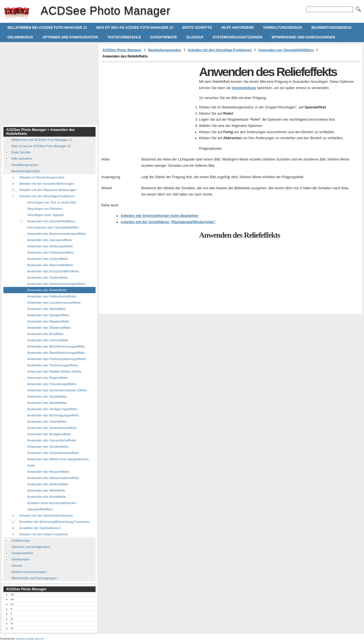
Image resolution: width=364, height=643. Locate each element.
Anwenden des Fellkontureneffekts (52, 296)
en (12, 599)
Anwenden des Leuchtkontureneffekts (54, 303)
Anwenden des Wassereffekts (48, 472)
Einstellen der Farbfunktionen (40, 528)
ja (12, 619)
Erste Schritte (197, 28)
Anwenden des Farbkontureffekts (51, 252)
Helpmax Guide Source (29, 639)
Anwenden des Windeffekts (46, 497)
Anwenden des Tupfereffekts (47, 278)
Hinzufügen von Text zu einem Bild (52, 202)
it (11, 614)
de (12, 594)
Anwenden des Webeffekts (46, 490)
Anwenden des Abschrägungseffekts (53, 415)
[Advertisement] (148, 105)
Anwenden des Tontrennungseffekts (52, 365)
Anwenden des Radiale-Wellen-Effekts (54, 371)
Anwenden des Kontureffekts (48, 259)
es (12, 604)
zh (12, 628)
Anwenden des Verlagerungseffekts (52, 409)
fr (12, 609)
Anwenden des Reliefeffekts (47, 290)
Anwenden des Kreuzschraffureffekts (53, 271)
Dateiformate (164, 37)
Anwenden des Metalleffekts (47, 403)
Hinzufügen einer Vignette (46, 215)
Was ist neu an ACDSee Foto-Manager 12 (135, 28)
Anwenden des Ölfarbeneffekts (49, 328)
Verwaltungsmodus (283, 28)
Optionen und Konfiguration (70, 37)
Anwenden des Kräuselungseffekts (52, 384)
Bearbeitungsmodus (331, 28)
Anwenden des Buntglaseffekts (49, 434)
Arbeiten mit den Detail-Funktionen (44, 534)
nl (12, 623)
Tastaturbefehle (124, 37)
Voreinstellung (244, 88)
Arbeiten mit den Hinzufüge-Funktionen (220, 50)
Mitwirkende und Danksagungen (303, 37)
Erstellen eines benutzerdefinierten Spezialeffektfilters (52, 506)
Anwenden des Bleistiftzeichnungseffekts (56, 346)
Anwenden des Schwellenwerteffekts (53, 453)
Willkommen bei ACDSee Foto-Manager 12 (47, 28)
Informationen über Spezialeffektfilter (53, 227)
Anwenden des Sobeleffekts (47, 422)
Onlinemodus (20, 37)
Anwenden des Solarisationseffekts (52, 428)
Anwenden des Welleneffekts (48, 484)
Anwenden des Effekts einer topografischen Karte (58, 462)
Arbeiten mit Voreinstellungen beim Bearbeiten (160, 216)
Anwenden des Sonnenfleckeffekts (52, 440)
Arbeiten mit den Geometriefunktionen (46, 515)
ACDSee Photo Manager (17, 13)
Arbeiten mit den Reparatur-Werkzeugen (48, 190)
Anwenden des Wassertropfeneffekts (53, 478)
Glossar (195, 37)
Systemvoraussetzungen (238, 37)
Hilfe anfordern (237, 28)
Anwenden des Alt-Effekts (45, 334)
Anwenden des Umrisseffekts (48, 340)
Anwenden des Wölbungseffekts (50, 246)
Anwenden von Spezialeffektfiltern (286, 50)
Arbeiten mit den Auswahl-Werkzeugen (47, 184)
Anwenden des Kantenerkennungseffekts (56, 284)
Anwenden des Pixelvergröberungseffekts (57, 359)
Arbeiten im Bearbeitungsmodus (42, 177)
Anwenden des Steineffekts (46, 309)
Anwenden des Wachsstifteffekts (50, 265)
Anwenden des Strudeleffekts (48, 447)
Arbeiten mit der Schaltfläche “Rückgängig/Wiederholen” (168, 222)
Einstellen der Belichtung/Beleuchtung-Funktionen (55, 522)
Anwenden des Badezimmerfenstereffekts (57, 234)
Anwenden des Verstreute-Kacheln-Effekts (57, 390)
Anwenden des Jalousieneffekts (50, 240)
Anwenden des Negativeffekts (48, 321)
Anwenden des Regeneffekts (48, 378)
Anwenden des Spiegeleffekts (48, 315)
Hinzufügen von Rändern (45, 209)
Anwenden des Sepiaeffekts (47, 397)
